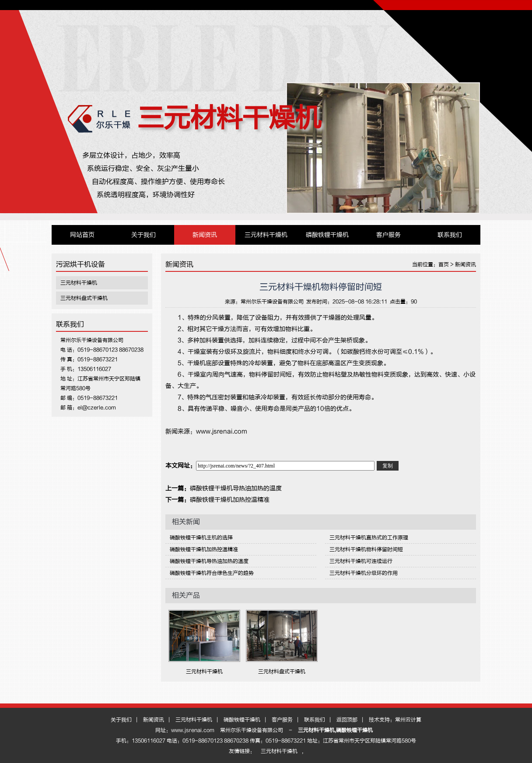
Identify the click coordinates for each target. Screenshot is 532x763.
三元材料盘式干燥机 (84, 298)
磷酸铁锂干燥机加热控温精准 (230, 500)
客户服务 (388, 235)
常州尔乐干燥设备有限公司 (272, 302)
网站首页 (82, 235)
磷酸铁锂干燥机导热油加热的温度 (236, 488)
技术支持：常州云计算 (395, 720)
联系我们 (450, 235)
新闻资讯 (205, 235)
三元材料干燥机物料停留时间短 (366, 549)
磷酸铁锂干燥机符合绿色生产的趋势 (212, 573)
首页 (444, 264)
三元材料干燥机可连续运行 (361, 561)
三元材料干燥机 (229, 118)
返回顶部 (347, 720)
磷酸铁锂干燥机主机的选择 (201, 538)
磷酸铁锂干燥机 (327, 235)
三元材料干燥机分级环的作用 (364, 573)
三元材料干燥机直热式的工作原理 (369, 538)
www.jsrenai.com (222, 431)
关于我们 (143, 235)
